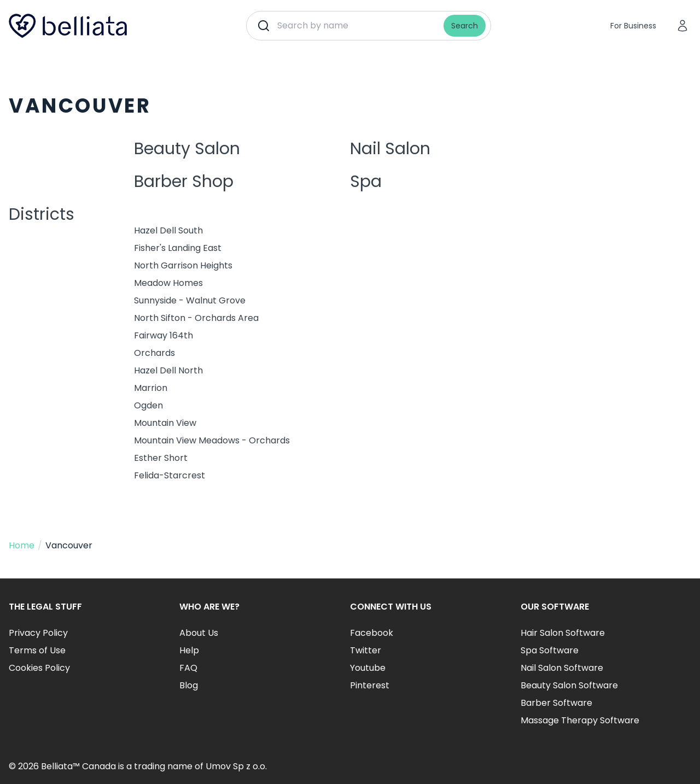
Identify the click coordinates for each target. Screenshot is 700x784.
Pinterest (370, 685)
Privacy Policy (38, 633)
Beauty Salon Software (569, 685)
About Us (199, 633)
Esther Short (161, 458)
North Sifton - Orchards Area (196, 318)
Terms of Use (37, 650)
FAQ (188, 668)
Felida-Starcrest (170, 475)
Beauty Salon (187, 149)
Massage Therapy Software (580, 720)
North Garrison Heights (183, 265)
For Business (633, 26)
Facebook (372, 633)
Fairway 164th (164, 335)
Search (465, 26)
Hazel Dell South (168, 230)
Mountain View (165, 423)
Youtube (368, 668)
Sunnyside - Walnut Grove (190, 300)
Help (189, 650)
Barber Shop (184, 182)
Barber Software (556, 703)
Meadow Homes (168, 283)
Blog (189, 685)
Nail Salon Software (562, 668)
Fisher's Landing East (178, 248)
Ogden (148, 405)
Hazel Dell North (168, 370)
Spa (366, 182)
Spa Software (550, 650)
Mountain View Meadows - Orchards (212, 440)
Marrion (151, 388)
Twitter (366, 650)
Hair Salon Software (563, 633)
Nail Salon (390, 149)
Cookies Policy (39, 668)
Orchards (154, 353)
